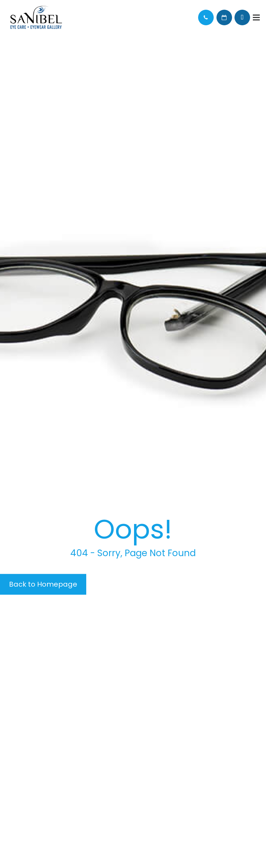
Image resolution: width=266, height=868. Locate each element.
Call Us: (206, 17)
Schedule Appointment (224, 17)
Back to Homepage (43, 584)
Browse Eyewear (242, 17)
